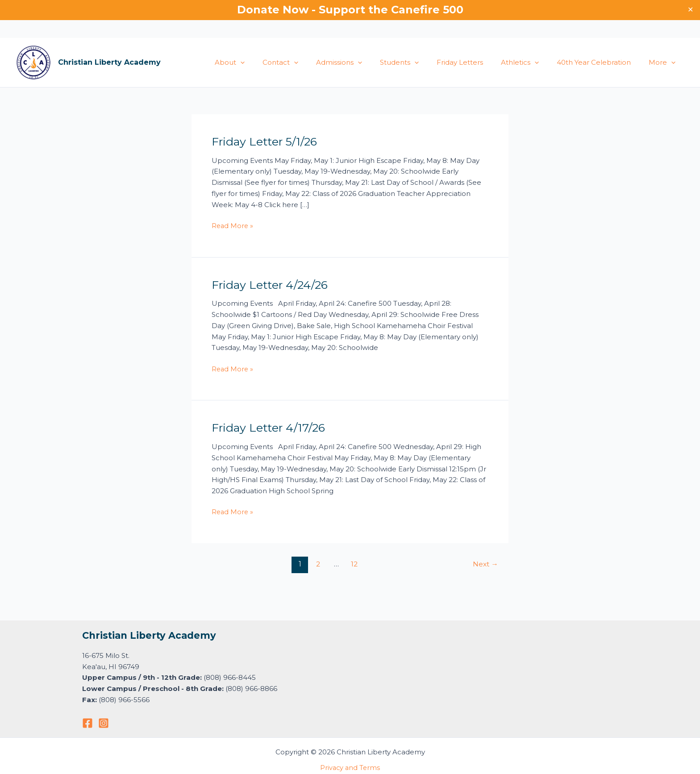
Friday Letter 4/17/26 (271, 428)
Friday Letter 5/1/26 (267, 141)
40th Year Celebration (600, 62)
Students (419, 62)
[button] (274, 62)
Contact (309, 62)
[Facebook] (87, 723)
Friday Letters (475, 62)
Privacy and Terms (350, 768)
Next (485, 564)
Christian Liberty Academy (109, 62)
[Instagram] (104, 723)
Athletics (531, 62)
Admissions (364, 62)
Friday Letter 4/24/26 (273, 285)
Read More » (233, 225)
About (263, 62)
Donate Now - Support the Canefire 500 (350, 10)
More (664, 62)
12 (354, 564)
